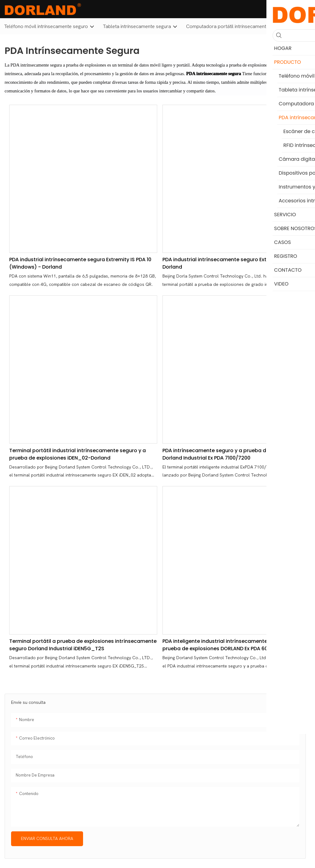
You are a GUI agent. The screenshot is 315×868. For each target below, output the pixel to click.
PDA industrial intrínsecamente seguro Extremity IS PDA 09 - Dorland (236, 263)
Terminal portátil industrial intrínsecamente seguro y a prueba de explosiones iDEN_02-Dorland (78, 454)
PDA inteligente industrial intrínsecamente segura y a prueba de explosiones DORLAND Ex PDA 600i (229, 645)
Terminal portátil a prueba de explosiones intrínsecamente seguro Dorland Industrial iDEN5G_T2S (83, 645)
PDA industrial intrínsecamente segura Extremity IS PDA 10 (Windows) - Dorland (80, 263)
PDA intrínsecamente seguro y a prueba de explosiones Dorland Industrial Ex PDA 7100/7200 (231, 454)
